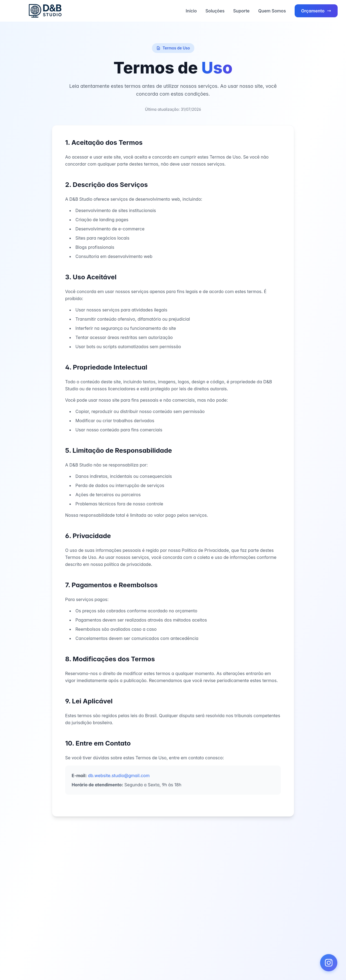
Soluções (215, 11)
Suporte (242, 11)
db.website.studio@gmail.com (119, 776)
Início (191, 11)
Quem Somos (272, 11)
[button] (329, 963)
